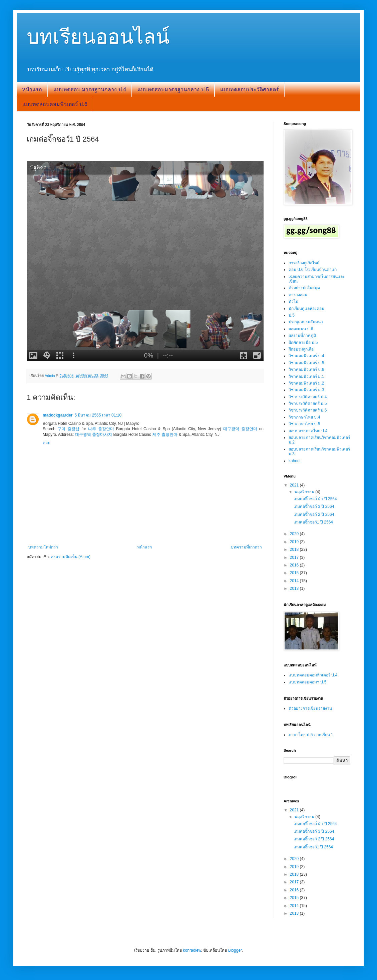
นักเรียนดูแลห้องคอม (306, 309)
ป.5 (292, 315)
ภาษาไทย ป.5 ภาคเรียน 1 (311, 735)
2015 (295, 573)
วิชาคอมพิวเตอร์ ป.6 (306, 370)
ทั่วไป (293, 302)
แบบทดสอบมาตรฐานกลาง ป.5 (173, 89)
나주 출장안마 (101, 429)
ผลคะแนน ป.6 (301, 329)
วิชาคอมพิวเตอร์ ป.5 (306, 363)
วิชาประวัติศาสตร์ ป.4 (308, 397)
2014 (295, 581)
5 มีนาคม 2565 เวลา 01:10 (98, 415)
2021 (295, 485)
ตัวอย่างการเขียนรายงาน (310, 708)
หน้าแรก (32, 89)
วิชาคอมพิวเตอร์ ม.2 (306, 383)
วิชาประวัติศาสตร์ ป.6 (308, 410)
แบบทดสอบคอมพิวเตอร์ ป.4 (313, 675)
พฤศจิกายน (305, 492)
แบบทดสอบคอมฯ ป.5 (307, 682)
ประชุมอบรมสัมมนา (306, 322)
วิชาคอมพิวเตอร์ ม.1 (306, 377)
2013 (295, 588)
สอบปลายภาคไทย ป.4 (308, 431)
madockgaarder (58, 415)
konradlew (192, 950)
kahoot (295, 461)
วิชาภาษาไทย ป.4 (304, 417)
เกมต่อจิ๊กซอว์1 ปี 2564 (313, 522)
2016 (295, 565)
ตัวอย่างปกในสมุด (304, 288)
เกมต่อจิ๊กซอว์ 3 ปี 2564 (314, 506)
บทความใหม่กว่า (43, 547)
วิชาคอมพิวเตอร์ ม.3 (306, 390)
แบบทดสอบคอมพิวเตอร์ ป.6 (55, 104)
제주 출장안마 (165, 435)
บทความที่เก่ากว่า (246, 547)
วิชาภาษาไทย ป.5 (304, 424)
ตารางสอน (298, 295)
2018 (295, 549)
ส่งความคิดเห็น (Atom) (71, 557)
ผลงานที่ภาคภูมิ (302, 336)
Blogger (235, 950)
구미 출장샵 (68, 429)
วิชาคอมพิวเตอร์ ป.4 (306, 356)
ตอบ (47, 443)
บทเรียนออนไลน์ (98, 37)
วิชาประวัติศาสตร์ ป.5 (308, 404)
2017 (295, 557)
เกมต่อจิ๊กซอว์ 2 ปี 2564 (314, 514)
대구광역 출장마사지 (94, 435)
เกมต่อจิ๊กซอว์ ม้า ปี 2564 (315, 499)
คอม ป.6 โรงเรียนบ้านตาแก (313, 270)
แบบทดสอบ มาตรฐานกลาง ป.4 (90, 89)
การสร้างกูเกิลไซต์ (304, 263)
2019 (295, 542)
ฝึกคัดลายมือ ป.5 (303, 343)
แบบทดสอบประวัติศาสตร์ (250, 89)
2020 (295, 534)
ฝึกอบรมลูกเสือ (301, 349)
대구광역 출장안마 (240, 429)
